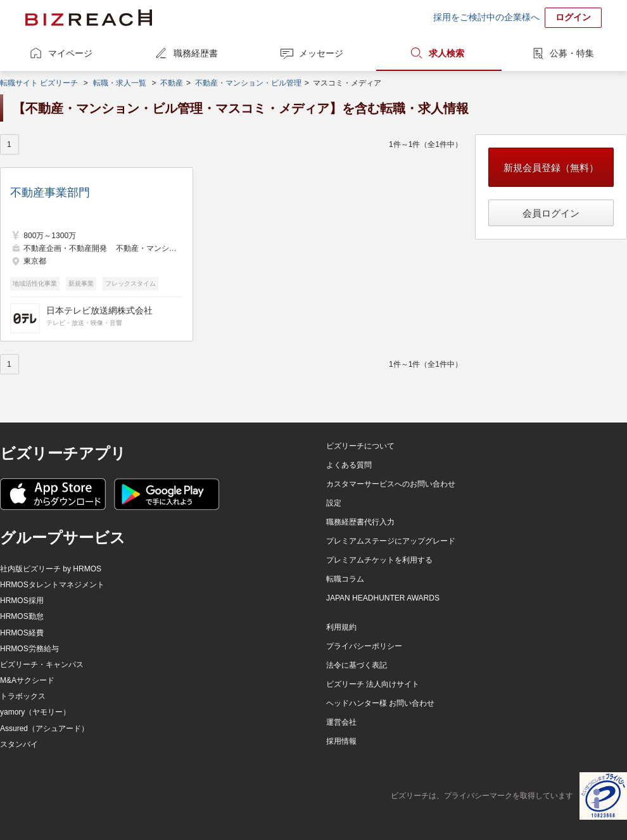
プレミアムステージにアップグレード (391, 541)
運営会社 (341, 722)
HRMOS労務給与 (29, 649)
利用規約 (341, 627)
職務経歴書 (196, 53)
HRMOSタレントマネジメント (52, 585)
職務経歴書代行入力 (360, 522)
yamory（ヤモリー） (35, 712)
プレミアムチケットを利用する (379, 560)
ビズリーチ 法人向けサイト (373, 684)
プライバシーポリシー (364, 646)
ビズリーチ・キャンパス (42, 665)
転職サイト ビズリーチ (39, 83)
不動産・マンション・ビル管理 (248, 83)
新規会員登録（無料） (551, 168)
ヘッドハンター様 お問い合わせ (380, 703)
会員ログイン (551, 213)
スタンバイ (19, 744)
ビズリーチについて (360, 446)
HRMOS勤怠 (22, 616)
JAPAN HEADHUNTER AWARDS (383, 598)
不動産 (172, 83)
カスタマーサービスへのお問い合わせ (391, 484)
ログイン (573, 17)
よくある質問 (349, 465)
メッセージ (321, 53)
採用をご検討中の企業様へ (486, 17)
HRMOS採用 (22, 601)
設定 (334, 503)
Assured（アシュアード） (44, 729)
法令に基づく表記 (357, 665)
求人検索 (446, 53)
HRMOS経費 (22, 633)
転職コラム (345, 579)
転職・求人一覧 (120, 83)
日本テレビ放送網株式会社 (99, 310)
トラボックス (23, 696)
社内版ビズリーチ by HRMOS (51, 569)
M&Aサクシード (27, 680)
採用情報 (341, 741)
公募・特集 (572, 53)
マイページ (70, 53)
